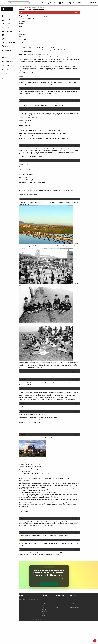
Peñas (5, 69)
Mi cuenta (81, 602)
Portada (42, 3)
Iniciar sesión (7, 9)
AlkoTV (5, 35)
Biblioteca (6, 39)
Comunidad (83, 3)
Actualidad (6, 23)
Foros (5, 46)
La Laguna (38, 7)
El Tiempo (6, 20)
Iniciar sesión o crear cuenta (58, 584)
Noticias (53, 604)
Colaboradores (7, 31)
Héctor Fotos (82, 600)
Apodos (5, 65)
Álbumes (64, 3)
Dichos (5, 58)
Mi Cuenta (6, 16)
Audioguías (54, 615)
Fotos (73, 3)
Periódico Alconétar (8, 43)
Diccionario (6, 54)
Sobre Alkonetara (30, 603)
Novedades (54, 602)
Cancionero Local (8, 62)
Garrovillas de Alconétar (57, 598)
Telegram (81, 606)
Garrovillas (53, 3)
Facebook (81, 604)
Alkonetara (29, 7)
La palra (5, 73)
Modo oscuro (7, 78)
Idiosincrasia (6, 50)
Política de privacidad (84, 608)
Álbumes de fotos (55, 600)
